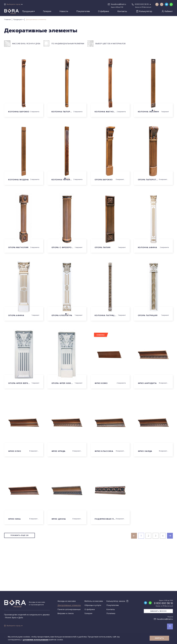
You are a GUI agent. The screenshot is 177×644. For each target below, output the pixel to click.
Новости (64, 11)
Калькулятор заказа (117, 601)
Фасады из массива (67, 601)
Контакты (122, 11)
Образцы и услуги (93, 605)
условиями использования (36, 640)
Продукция (29, 11)
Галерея (47, 11)
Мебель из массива (94, 601)
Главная (7, 20)
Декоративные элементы (69, 605)
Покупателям (83, 11)
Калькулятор (144, 11)
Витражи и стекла (66, 613)
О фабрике (104, 11)
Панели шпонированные (69, 609)
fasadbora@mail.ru (119, 4)
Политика (111, 613)
